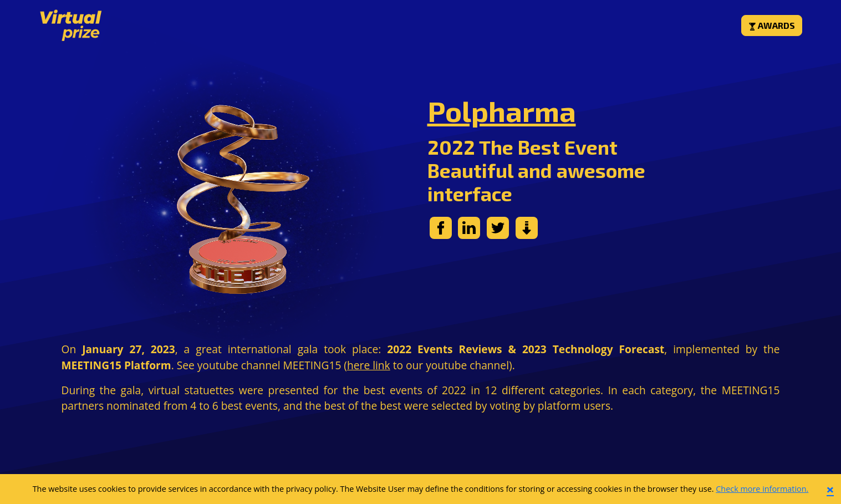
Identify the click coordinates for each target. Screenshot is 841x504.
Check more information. (762, 489)
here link (369, 365)
